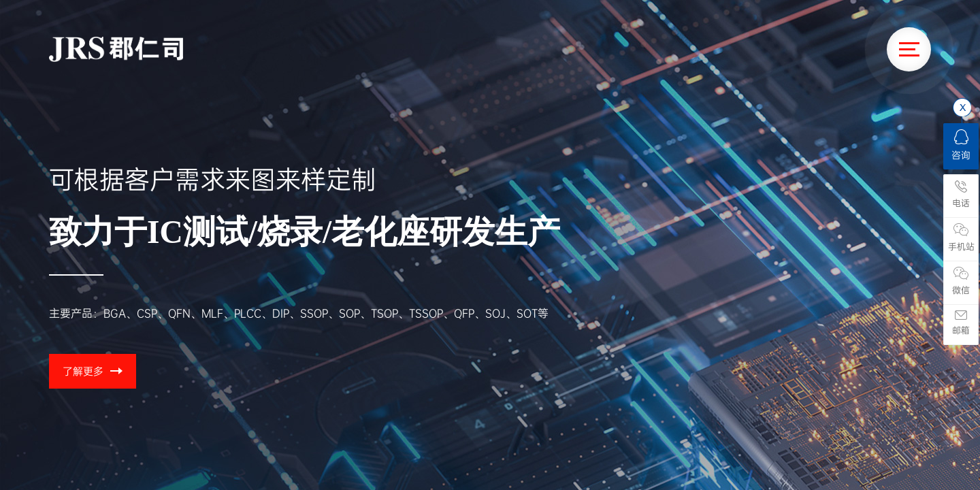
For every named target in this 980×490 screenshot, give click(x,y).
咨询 (961, 145)
